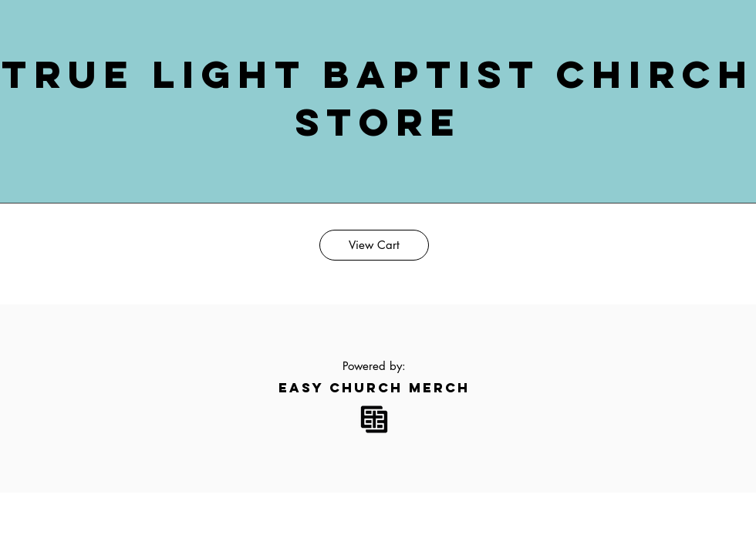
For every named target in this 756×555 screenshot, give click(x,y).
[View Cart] (374, 245)
